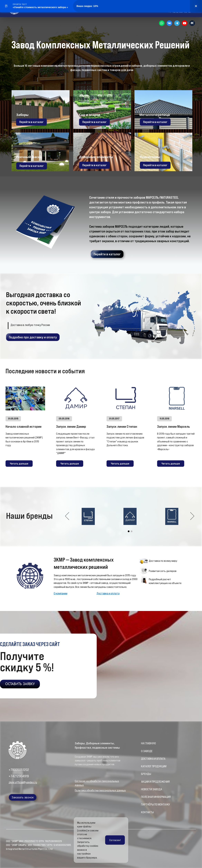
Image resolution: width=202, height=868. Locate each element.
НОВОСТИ (147, 789)
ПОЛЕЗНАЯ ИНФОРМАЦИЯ (156, 797)
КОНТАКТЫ (147, 812)
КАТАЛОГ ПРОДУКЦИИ (154, 766)
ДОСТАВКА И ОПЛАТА (153, 759)
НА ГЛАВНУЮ (148, 743)
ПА (143, 804)
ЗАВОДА (157, 789)
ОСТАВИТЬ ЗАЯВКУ (20, 684)
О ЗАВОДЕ (147, 751)
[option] (130, 516)
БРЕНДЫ (146, 774)
